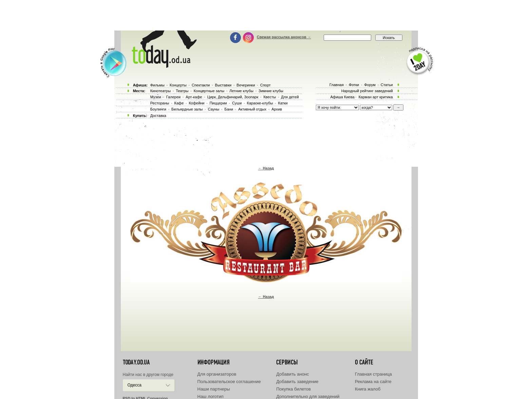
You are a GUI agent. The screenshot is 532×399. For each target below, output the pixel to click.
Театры (182, 91)
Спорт (265, 85)
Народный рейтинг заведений (367, 91)
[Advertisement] (266, 15)
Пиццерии (218, 103)
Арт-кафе (194, 97)
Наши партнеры (214, 389)
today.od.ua (136, 362)
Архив (277, 109)
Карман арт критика (376, 97)
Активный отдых (252, 109)
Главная (337, 85)
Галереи (173, 97)
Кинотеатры (160, 91)
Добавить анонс (292, 374)
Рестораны (160, 103)
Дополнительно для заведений (308, 396)
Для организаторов (217, 374)
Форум (370, 85)
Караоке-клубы (260, 103)
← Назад (266, 168)
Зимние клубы (271, 91)
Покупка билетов (293, 389)
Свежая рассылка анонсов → (284, 37)
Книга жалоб (368, 389)
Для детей (290, 97)
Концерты (178, 85)
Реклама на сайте (373, 382)
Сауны (214, 109)
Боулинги (158, 109)
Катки (283, 103)
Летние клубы (241, 91)
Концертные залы (209, 91)
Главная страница (373, 374)
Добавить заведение (297, 382)
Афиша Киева (342, 97)
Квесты (270, 97)
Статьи (387, 85)
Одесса (135, 385)
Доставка (158, 116)
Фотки (354, 85)
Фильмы (157, 85)
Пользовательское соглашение (229, 382)
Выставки (223, 85)
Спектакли (201, 85)
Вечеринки (246, 85)
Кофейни (196, 103)
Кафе (179, 103)
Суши (237, 103)
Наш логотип (211, 396)
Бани (229, 109)
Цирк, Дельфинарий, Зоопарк (233, 97)
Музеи (156, 97)
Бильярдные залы (187, 109)
